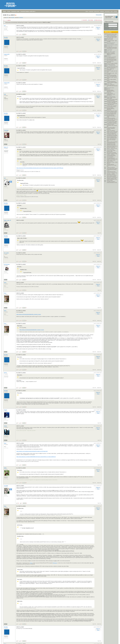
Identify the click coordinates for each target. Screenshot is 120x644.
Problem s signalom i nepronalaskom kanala (111, 155)
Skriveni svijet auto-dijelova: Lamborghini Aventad (112, 142)
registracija (91, 11)
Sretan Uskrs (109, 84)
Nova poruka (99, 15)
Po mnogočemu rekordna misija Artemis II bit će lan (112, 123)
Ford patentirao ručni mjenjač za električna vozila (112, 158)
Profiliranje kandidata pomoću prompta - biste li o (112, 119)
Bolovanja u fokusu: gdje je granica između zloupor (112, 35)
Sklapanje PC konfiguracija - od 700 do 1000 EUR (112, 102)
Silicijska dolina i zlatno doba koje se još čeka (111, 144)
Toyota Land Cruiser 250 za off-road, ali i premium (112, 147)
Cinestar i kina (110, 46)
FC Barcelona (109, 49)
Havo (5, 283)
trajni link (99, 34)
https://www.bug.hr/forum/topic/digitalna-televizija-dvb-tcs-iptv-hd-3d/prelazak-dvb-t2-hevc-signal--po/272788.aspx (40, 168)
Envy (5, 293)
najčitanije (102, 11)
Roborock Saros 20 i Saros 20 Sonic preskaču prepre (112, 111)
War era (108, 89)
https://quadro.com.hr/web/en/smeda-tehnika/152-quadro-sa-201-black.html (32, 451)
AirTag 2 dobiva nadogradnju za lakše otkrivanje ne (111, 94)
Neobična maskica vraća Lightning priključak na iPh (112, 179)
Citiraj (98, 29)
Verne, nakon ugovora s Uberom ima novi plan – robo (111, 140)
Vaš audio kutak (110, 38)
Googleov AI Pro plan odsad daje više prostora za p (112, 67)
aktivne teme (97, 11)
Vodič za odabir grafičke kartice (111, 80)
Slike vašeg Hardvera (111, 96)
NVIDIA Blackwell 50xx (111, 172)
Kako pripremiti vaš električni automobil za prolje (111, 116)
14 (18, 503)
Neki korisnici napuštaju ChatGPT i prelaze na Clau (112, 153)
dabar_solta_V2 (8, 220)
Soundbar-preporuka (111, 64)
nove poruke (107, 11)
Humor (108, 171)
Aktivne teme (108, 32)
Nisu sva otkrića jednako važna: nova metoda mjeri (112, 76)
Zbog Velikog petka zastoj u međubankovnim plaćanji (112, 169)
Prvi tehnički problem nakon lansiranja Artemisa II (112, 100)
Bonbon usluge (110, 180)
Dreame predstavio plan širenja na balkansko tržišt (112, 137)
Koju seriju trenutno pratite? (112, 45)
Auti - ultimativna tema (111, 66)
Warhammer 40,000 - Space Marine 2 (112, 163)
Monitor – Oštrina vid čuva (112, 148)
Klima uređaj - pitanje (111, 52)
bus (5, 26)
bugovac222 (7, 54)
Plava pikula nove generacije (110, 62)
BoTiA (6, 373)
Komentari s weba (15, 11)
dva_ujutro (7, 253)
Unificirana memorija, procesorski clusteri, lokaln (112, 121)
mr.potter (6, 486)
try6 (5, 94)
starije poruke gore (98, 20)
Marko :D (6, 147)
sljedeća (9, 20)
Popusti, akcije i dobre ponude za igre (111, 151)
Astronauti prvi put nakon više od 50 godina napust (112, 60)
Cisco (31, 563)
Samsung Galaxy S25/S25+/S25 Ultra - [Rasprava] (111, 91)
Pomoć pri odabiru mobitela (112, 63)
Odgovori (98, 27)
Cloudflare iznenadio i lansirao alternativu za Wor (112, 182)
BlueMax (6, 37)
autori (112, 11)
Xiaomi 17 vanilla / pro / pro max (112, 71)
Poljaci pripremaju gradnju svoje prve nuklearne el (112, 133)
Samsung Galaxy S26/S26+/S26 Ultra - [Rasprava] (111, 109)
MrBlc (5, 468)
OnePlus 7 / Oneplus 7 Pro (112, 173)
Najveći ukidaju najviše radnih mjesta (111, 98)
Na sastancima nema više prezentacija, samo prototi (112, 48)
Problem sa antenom (111, 167)
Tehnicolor (55, 563)
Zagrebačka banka (110, 88)
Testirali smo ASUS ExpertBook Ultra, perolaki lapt (112, 125)
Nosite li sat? (109, 50)
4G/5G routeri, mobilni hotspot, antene (111, 161)
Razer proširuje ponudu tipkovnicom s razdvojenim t (112, 177)
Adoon (6, 426)
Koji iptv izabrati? (110, 157)
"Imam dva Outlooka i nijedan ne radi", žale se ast (112, 131)
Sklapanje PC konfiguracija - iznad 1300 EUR (112, 104)
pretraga (115, 11)
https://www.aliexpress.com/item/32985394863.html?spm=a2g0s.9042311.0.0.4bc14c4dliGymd (36, 457)
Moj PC (6, 144)
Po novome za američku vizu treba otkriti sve (111, 57)
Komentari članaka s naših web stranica (29, 11)
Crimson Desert (110, 40)
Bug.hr (5, 11)
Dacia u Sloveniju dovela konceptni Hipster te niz (112, 113)
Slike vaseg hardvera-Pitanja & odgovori (111, 43)
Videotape (6, 130)
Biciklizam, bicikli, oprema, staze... (112, 78)
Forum (9, 11)
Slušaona (109, 56)
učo (5, 178)
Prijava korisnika (109, 22)
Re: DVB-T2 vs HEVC (21, 54)
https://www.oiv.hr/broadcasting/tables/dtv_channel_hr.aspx (29, 314)
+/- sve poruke (84, 20)
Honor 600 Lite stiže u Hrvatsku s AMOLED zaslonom (111, 128)
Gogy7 (6, 410)
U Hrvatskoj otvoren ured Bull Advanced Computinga (112, 135)
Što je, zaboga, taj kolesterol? (110, 69)
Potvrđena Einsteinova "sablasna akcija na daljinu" (112, 82)
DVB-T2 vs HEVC (47, 22)
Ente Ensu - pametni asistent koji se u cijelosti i (112, 175)
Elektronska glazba (110, 149)
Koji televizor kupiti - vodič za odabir (112, 41)
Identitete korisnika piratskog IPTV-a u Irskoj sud (112, 165)
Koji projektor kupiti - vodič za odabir (112, 74)
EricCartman (7, 264)
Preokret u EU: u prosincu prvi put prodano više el (112, 106)
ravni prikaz (91, 20)
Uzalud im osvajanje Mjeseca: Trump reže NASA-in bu (111, 54)
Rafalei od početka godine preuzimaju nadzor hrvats (112, 37)
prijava (87, 11)
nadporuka (99, 63)
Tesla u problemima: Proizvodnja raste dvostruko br (112, 86)
